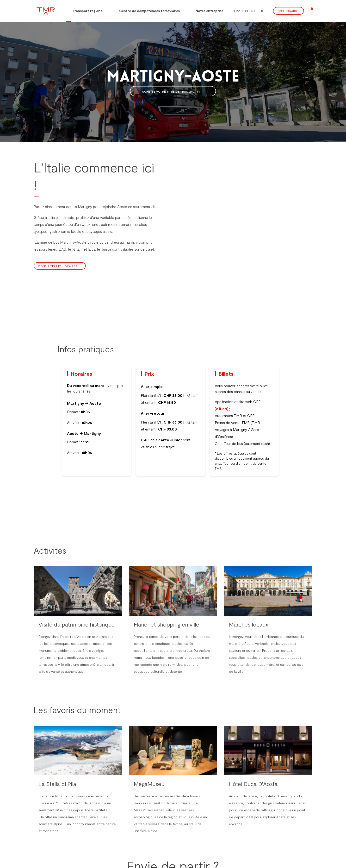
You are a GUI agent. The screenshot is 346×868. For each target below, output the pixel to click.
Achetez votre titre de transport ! (173, 91)
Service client (244, 11)
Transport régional (85, 10)
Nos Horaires (289, 11)
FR (261, 11)
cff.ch (222, 409)
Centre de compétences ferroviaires (149, 11)
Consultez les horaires (60, 266)
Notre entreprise (209, 11)
